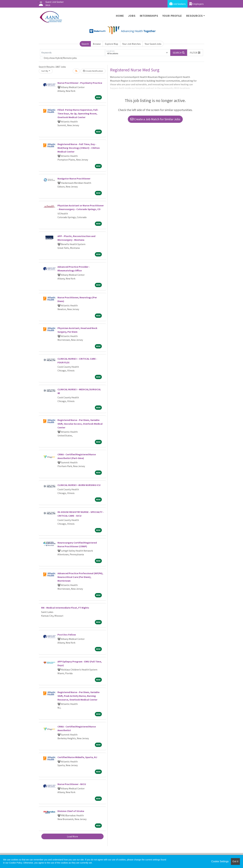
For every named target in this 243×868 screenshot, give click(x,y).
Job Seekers (178, 4)
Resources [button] (194, 16)
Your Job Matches (131, 44)
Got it (235, 861)
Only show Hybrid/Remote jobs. (60, 58)
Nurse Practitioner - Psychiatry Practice (80, 83)
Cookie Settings (220, 861)
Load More (72, 836)
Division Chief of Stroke (71, 811)
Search (85, 44)
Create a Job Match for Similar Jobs (155, 119)
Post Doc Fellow (67, 635)
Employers (197, 4)
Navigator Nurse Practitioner (74, 178)
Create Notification (93, 71)
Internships (149, 16)
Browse (97, 44)
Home (120, 16)
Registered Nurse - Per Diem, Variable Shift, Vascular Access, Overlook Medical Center (80, 424)
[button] (195, 53)
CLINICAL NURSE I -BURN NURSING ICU (79, 485)
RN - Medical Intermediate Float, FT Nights (65, 608)
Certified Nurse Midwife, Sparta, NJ (77, 757)
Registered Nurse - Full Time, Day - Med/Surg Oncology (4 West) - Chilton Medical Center (79, 148)
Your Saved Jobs (153, 44)
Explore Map (112, 44)
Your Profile (172, 16)
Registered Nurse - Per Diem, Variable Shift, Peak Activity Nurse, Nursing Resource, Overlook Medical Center (78, 696)
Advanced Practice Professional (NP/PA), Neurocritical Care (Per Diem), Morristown (80, 577)
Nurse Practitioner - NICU (72, 784)
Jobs (132, 16)
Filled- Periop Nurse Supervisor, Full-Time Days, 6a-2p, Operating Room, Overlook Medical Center (78, 113)
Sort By (45, 71)
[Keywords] (73, 53)
